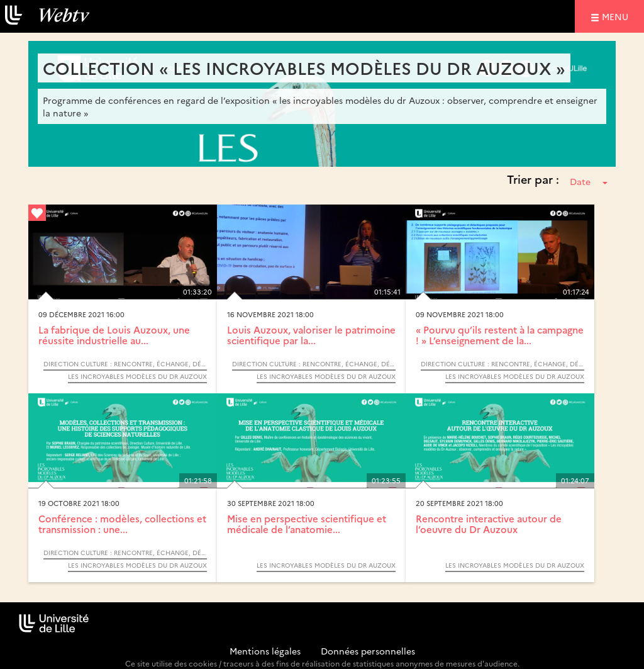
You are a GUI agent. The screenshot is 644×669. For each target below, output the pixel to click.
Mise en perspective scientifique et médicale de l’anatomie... (307, 524)
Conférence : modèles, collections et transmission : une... (122, 524)
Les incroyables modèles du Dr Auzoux (137, 376)
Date (589, 181)
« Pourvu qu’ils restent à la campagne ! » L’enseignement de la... (500, 335)
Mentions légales (265, 651)
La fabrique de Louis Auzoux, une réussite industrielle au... (114, 335)
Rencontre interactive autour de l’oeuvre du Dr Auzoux (489, 524)
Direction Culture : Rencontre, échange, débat (125, 364)
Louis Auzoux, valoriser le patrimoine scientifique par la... (311, 335)
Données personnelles (368, 651)
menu (617, 16)
